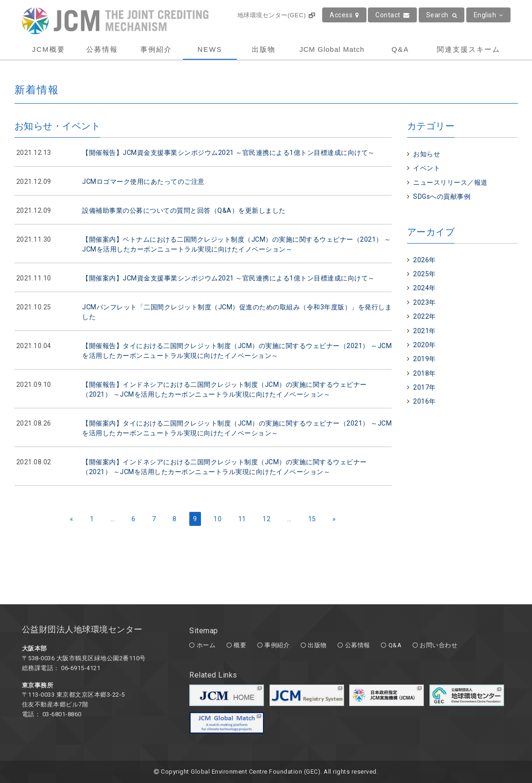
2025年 (425, 274)
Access (344, 15)
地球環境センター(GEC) (276, 15)
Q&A (401, 49)
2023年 (425, 302)
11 (242, 519)
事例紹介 (156, 49)
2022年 (425, 316)
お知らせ (427, 154)
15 (312, 519)
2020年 (425, 345)
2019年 (425, 359)
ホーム (206, 645)
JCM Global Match (332, 49)
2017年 (425, 387)
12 (266, 519)
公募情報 (102, 49)
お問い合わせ (439, 645)
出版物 (264, 49)
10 (218, 519)
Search (442, 15)
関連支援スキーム (469, 49)
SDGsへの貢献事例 (442, 196)
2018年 (425, 373)
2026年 (425, 260)
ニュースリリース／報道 (450, 182)
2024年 (425, 288)
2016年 (425, 401)
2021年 (425, 331)
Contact (392, 15)
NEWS (210, 49)
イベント (427, 168)
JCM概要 (49, 49)
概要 (240, 645)
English (488, 15)
